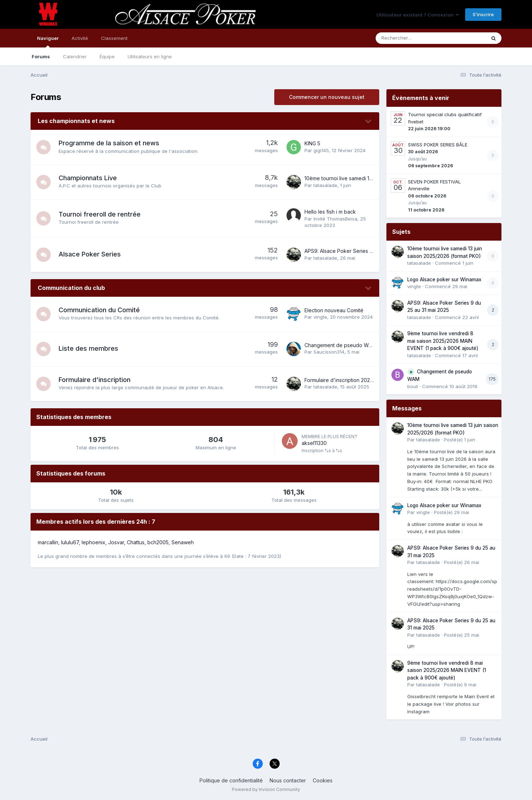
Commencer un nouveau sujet (327, 97)
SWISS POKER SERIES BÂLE (438, 145)
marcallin (48, 542)
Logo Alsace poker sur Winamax (444, 279)
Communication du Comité (99, 310)
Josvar (116, 542)
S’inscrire (483, 14)
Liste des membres (88, 348)
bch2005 (158, 542)
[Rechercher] (410, 38)
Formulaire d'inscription (95, 380)
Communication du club (71, 288)
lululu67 (70, 542)
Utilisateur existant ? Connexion (418, 15)
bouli (413, 386)
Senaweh (183, 542)
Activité (80, 38)
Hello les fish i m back (330, 212)
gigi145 (321, 150)
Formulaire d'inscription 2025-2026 (346, 380)
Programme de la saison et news (109, 143)
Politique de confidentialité (231, 780)
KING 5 (312, 143)
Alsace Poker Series (90, 254)
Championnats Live (88, 178)
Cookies (323, 780)
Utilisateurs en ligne (150, 56)
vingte (320, 317)
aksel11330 (314, 443)
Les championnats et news (76, 121)
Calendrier (75, 56)
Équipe (107, 56)
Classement (114, 38)
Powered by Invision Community (266, 789)
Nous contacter (288, 780)
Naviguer (48, 41)
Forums (41, 56)
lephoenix (93, 542)
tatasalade (325, 185)
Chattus (136, 542)
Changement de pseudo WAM (340, 345)
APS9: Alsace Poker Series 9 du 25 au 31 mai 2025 (364, 251)
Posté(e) (460, 440)
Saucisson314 (329, 352)
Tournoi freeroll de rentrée (100, 214)
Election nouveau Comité (334, 310)
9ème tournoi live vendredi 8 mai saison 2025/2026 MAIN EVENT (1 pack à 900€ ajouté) (443, 341)
